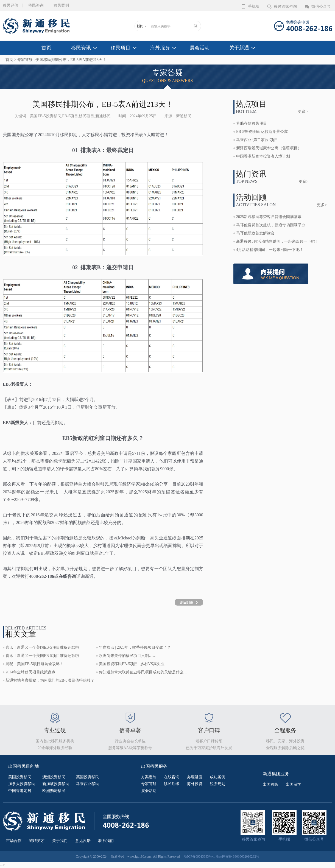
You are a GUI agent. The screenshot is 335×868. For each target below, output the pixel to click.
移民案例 (61, 5)
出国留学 (294, 784)
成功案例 (217, 777)
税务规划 (217, 784)
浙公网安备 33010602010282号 (237, 856)
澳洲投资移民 (54, 777)
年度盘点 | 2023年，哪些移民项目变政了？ (135, 647)
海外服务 (160, 48)
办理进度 (195, 777)
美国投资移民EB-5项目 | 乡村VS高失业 (132, 664)
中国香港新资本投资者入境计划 (263, 156)
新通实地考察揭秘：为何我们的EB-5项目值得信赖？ (50, 680)
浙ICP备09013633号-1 (199, 856)
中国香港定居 (20, 791)
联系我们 (106, 841)
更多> (303, 112)
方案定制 (149, 777)
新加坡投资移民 (56, 784)
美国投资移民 (20, 777)
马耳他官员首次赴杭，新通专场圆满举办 (271, 225)
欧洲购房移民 (54, 791)
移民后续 (172, 784)
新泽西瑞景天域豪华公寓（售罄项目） (269, 148)
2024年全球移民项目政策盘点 (30, 672)
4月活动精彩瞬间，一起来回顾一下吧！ (270, 250)
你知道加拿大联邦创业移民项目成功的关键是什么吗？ (144, 672)
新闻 (140, 26)
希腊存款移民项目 (252, 123)
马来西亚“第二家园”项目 (257, 140)
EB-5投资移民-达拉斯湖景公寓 (262, 132)
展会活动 (200, 48)
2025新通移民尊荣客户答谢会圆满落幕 (269, 217)
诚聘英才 (37, 841)
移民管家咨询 (285, 6)
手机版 (254, 6)
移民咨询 (36, 5)
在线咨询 (172, 777)
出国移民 (270, 784)
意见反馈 (83, 841)
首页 (46, 48)
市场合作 (14, 841)
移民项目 (121, 48)
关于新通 (239, 48)
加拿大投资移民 (22, 784)
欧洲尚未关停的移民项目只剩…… (128, 656)
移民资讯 (81, 48)
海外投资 (195, 784)
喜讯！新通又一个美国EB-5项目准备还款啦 (42, 647)
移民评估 (10, 5)
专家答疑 (25, 60)
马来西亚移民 (88, 784)
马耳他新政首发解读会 (255, 233)
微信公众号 (321, 6)
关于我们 (60, 841)
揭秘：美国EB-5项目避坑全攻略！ (35, 664)
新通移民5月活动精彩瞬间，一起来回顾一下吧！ (277, 241)
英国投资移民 (88, 777)
